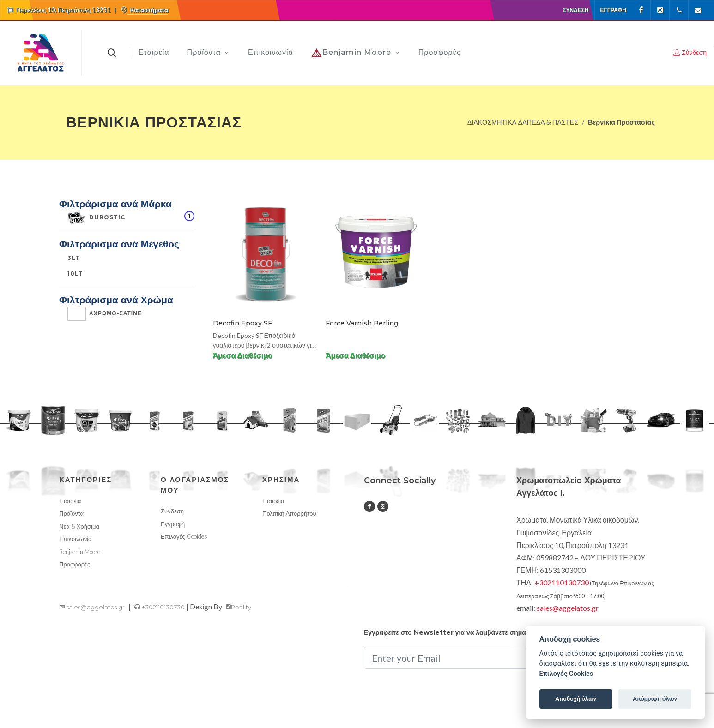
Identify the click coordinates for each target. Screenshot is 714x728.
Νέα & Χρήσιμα (79, 526)
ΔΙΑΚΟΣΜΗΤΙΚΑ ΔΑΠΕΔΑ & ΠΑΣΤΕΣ (523, 122)
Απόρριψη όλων (655, 699)
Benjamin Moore (80, 552)
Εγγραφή (613, 10)
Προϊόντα (71, 513)
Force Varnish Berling (362, 323)
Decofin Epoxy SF (242, 323)
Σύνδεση (575, 10)
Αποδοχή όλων (576, 699)
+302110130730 (160, 607)
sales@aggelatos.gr (92, 607)
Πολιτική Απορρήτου (289, 513)
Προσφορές (75, 564)
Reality (239, 607)
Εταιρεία (70, 501)
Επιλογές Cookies (184, 536)
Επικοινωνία (76, 539)
